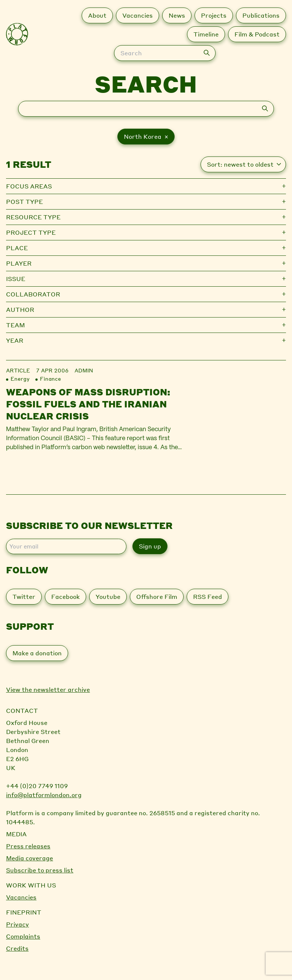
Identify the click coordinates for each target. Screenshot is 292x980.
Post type (24, 201)
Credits (17, 948)
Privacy (17, 924)
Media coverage (30, 858)
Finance (50, 378)
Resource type (33, 217)
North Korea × (146, 136)
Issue (16, 279)
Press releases (28, 846)
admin (84, 370)
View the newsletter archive (48, 689)
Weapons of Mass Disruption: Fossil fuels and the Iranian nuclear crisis (88, 404)
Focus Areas (29, 186)
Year (15, 340)
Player (19, 263)
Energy (20, 378)
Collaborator (33, 294)
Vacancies (21, 897)
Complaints (23, 936)
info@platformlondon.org (44, 795)
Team (15, 325)
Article (18, 370)
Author (20, 309)
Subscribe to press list (40, 870)
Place (17, 248)
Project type (31, 232)
